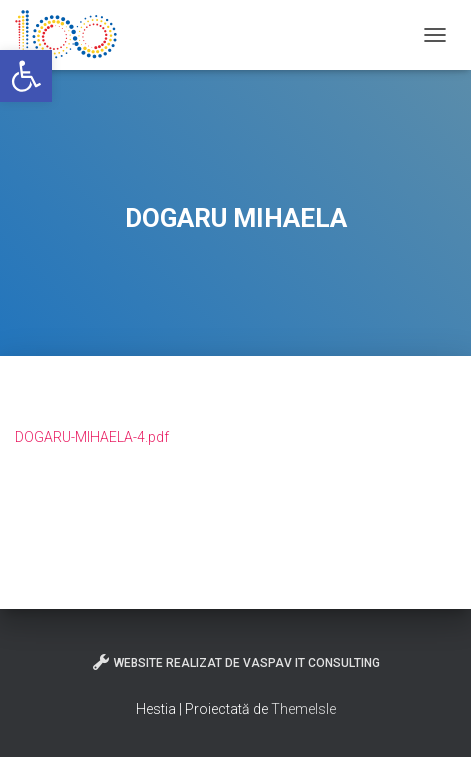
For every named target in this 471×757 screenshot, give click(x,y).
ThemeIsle (303, 709)
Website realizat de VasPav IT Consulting (235, 662)
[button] (26, 76)
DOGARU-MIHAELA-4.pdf (92, 437)
